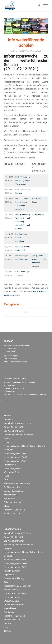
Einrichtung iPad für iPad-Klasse (19, 435)
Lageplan (8, 442)
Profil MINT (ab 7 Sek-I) (15, 510)
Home (7, 438)
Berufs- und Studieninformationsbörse (19, 394)
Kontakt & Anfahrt (12, 571)
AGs (6, 480)
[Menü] (44, 6)
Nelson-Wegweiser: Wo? (15, 461)
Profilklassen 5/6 (12, 487)
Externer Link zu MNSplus (14, 388)
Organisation (10, 465)
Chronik (7, 506)
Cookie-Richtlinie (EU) (14, 427)
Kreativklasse (10, 495)
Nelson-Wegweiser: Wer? (15, 457)
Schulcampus (9, 385)
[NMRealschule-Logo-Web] (22, 6)
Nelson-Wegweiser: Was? (16, 453)
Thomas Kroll (36, 51)
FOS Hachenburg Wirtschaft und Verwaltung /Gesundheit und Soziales (23, 222)
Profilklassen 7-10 (12, 514)
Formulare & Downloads (15, 593)
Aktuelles (8, 420)
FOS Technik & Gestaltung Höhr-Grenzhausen (23, 181)
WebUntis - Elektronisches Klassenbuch (20, 382)
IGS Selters (20, 272)
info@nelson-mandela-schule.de (17, 362)
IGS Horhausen (38, 215)
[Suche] (38, 6)
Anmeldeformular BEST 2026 (17, 423)
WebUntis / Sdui (11, 472)
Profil (6, 476)
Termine (8, 631)
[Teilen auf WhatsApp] (26, 313)
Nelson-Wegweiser (13, 468)
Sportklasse (9, 498)
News (7, 627)
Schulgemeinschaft (13, 502)
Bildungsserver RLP (12, 391)
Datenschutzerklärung (14, 578)
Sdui (6, 400)
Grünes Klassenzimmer (15, 491)
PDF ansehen (38, 288)
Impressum (9, 575)
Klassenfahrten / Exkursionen (17, 483)
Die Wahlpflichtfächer (14, 431)
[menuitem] (38, 6)
